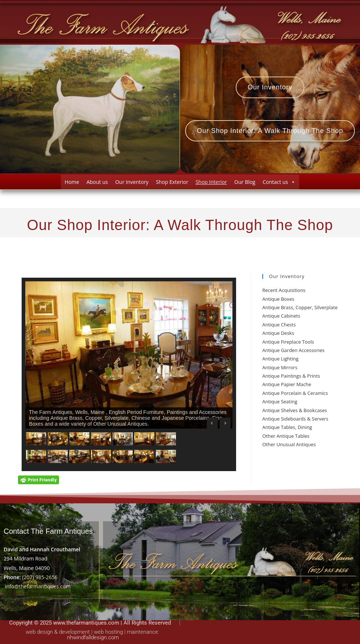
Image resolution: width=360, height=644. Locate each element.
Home (72, 182)
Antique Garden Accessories (293, 350)
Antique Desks (278, 333)
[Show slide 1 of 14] (36, 439)
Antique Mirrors (280, 367)
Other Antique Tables (286, 436)
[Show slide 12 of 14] (123, 456)
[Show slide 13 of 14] (144, 456)
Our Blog (245, 182)
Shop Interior (211, 182)
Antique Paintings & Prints (291, 376)
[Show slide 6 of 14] (144, 439)
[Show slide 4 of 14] (101, 439)
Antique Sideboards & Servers (295, 419)
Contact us (279, 182)
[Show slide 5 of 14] (123, 439)
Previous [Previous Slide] (212, 423)
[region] (129, 374)
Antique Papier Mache (286, 384)
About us (97, 182)
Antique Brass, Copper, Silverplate (300, 307)
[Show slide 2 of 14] (58, 439)
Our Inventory (132, 182)
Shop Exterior (172, 182)
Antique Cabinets (281, 316)
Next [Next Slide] (225, 423)
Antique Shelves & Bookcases (295, 410)
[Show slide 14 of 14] (166, 456)
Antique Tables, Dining (287, 427)
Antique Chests (279, 325)
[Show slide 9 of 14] (58, 456)
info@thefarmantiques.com (38, 586)
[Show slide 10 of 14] (79, 456)
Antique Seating (280, 401)
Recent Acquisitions (284, 290)
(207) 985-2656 (40, 577)
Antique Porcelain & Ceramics (295, 393)
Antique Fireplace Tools (288, 342)
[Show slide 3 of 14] (79, 439)
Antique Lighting (280, 359)
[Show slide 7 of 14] (166, 439)
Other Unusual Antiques (289, 444)
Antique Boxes (278, 299)
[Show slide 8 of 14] (36, 456)
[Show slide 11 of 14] (101, 456)
